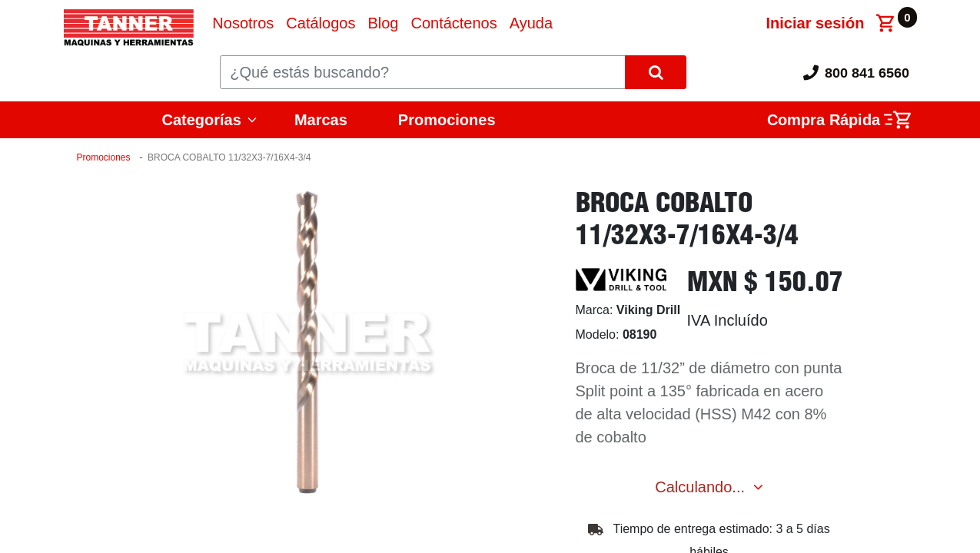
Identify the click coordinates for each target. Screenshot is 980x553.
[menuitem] (243, 23)
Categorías (202, 120)
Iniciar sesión (816, 23)
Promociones (447, 120)
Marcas (321, 120)
